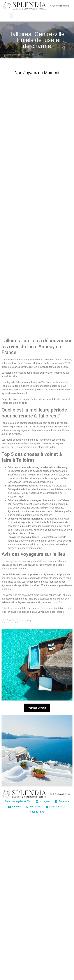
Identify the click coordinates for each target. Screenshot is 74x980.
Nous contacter (56, 807)
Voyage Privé (37, 812)
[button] (12, 15)
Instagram (43, 801)
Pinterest (15, 807)
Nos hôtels (34, 807)
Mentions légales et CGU (18, 801)
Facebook (62, 801)
